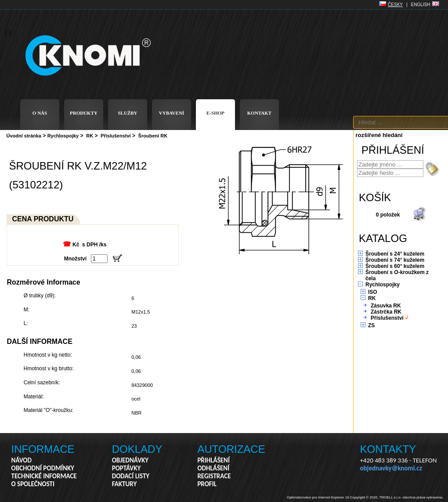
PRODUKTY (84, 113)
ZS (371, 325)
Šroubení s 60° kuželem (395, 266)
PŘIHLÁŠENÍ (213, 460)
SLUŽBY (127, 113)
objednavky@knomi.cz (391, 468)
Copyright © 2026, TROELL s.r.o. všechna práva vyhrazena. (397, 497)
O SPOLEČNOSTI (33, 484)
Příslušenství (116, 136)
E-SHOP (215, 113)
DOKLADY (137, 449)
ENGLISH (421, 5)
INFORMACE (43, 449)
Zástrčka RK (386, 312)
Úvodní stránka (24, 136)
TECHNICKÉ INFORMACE (44, 476)
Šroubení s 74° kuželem (395, 260)
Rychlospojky (63, 136)
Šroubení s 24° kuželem (395, 254)
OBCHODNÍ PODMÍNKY (43, 468)
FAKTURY (125, 484)
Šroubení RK (153, 136)
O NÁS (40, 113)
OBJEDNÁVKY (130, 460)
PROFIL (207, 484)
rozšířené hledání (379, 135)
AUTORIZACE (231, 449)
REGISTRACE (214, 476)
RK (90, 136)
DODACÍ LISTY (131, 476)
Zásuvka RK (386, 306)
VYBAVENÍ (172, 113)
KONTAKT (259, 113)
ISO (373, 292)
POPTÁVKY (126, 468)
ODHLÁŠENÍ (213, 468)
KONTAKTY (388, 449)
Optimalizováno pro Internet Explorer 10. (318, 497)
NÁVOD (22, 460)
